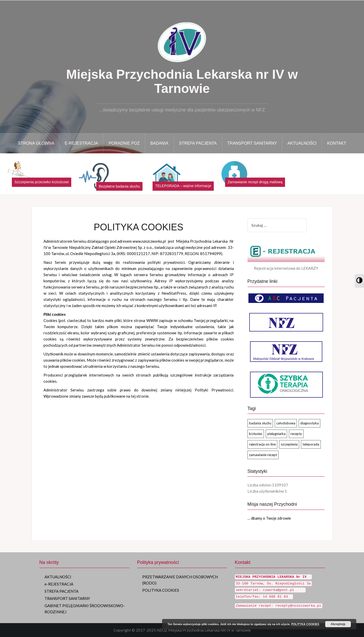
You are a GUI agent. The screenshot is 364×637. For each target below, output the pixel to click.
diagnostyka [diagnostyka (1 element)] (309, 423)
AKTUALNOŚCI (302, 143)
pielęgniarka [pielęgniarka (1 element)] (276, 434)
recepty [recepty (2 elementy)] (296, 434)
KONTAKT (336, 143)
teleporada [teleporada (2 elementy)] (311, 444)
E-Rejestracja (82, 143)
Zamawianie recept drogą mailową (255, 182)
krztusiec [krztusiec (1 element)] (256, 434)
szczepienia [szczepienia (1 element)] (289, 444)
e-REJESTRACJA (59, 584)
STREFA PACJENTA (198, 143)
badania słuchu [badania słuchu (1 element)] (260, 423)
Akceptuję (338, 624)
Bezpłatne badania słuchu (119, 186)
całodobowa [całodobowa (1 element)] (286, 423)
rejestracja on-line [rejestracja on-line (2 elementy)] (262, 444)
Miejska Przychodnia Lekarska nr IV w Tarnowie (182, 81)
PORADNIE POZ (124, 143)
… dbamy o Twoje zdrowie (269, 518)
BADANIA (159, 143)
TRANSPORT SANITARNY (252, 143)
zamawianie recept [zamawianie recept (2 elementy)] (263, 455)
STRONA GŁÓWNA (36, 143)
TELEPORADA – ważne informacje (183, 186)
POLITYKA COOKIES (161, 590)
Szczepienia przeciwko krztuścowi (42, 182)
